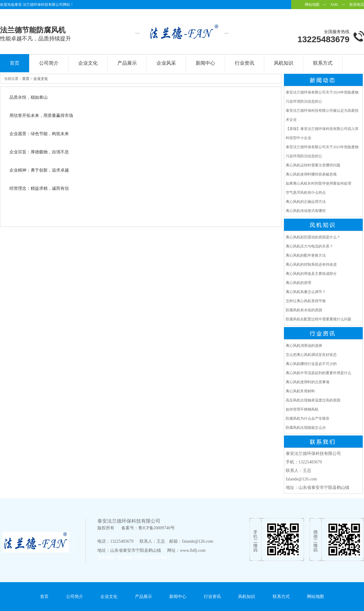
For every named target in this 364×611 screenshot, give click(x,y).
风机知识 (284, 63)
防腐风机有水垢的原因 (304, 310)
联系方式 (323, 63)
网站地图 (312, 5)
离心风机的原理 (298, 283)
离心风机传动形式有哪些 (306, 211)
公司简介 (49, 63)
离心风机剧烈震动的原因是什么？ (313, 237)
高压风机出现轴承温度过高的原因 (313, 400)
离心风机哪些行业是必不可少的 (311, 364)
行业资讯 (244, 63)
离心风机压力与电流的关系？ (309, 246)
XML (334, 5)
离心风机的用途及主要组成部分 (311, 274)
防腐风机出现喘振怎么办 (306, 428)
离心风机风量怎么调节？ (306, 292)
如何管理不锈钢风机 (302, 409)
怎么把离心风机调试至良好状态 (311, 355)
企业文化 (88, 63)
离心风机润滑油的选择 (304, 346)
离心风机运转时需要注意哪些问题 (313, 165)
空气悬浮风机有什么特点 (306, 193)
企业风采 (166, 63)
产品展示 (127, 63)
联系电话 (357, 5)
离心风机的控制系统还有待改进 (311, 265)
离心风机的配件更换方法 (306, 255)
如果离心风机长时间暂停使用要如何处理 (318, 183)
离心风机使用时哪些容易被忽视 (311, 174)
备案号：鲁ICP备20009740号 (148, 528)
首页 (15, 63)
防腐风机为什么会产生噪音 (308, 418)
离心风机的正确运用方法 (306, 202)
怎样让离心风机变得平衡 (306, 301)
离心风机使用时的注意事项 (308, 382)
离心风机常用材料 (300, 391)
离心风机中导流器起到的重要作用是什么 (318, 373)
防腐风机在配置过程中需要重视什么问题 (318, 319)
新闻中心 (205, 63)
